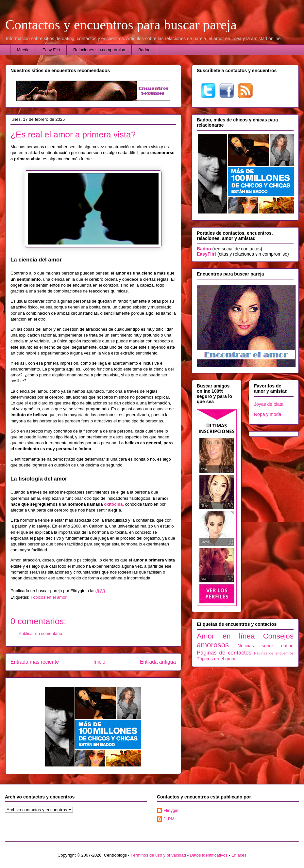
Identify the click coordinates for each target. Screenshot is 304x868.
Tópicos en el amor (49, 597)
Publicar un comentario (40, 633)
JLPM (169, 819)
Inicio (99, 662)
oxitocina (113, 504)
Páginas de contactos (224, 653)
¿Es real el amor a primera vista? (73, 134)
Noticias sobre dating (266, 646)
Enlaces (239, 855)
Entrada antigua (158, 662)
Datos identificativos (209, 855)
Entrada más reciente (35, 662)
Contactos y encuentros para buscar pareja (121, 25)
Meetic (23, 50)
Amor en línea (226, 636)
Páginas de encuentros (274, 653)
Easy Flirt (51, 50)
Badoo (144, 50)
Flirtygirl (171, 810)
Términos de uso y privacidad (158, 855)
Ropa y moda (268, 414)
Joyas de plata (269, 404)
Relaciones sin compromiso (99, 50)
